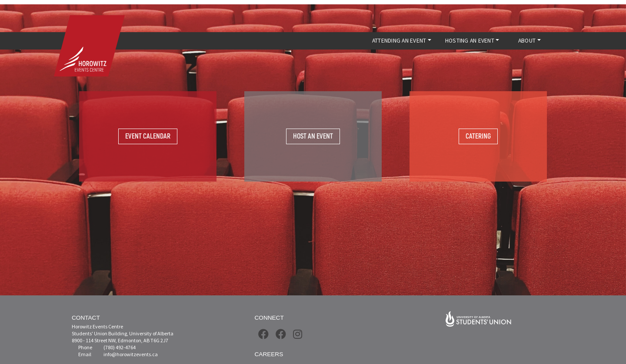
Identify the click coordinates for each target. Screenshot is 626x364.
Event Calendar (148, 136)
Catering (478, 136)
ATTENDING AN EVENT (399, 41)
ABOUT (527, 41)
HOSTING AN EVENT (470, 41)
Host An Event (313, 136)
